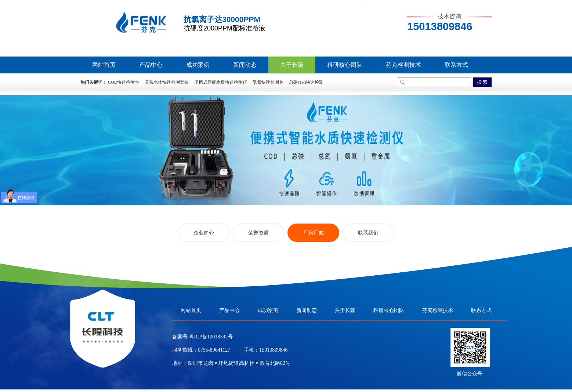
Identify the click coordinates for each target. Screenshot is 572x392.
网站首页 (104, 65)
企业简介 (204, 233)
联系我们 (368, 233)
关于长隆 (292, 65)
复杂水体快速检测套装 (167, 82)
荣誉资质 (258, 233)
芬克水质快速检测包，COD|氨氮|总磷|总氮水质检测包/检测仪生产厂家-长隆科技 (128, 24)
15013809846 (273, 350)
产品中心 (151, 65)
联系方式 (456, 65)
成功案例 (198, 65)
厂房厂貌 (314, 233)
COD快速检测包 (124, 82)
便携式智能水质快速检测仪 (221, 82)
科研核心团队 (345, 65)
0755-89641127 (214, 350)
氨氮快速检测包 (268, 82)
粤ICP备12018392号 (210, 337)
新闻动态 (245, 65)
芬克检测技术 (403, 65)
